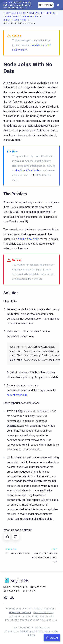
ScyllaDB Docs (15, 13)
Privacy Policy (43, 613)
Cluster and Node (15, 20)
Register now (46, 5)
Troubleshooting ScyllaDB (21, 17)
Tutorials (21, 587)
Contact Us (12, 591)
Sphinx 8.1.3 (28, 631)
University (38, 587)
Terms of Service (20, 613)
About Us (29, 591)
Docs (7, 587)
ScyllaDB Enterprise (43, 13)
